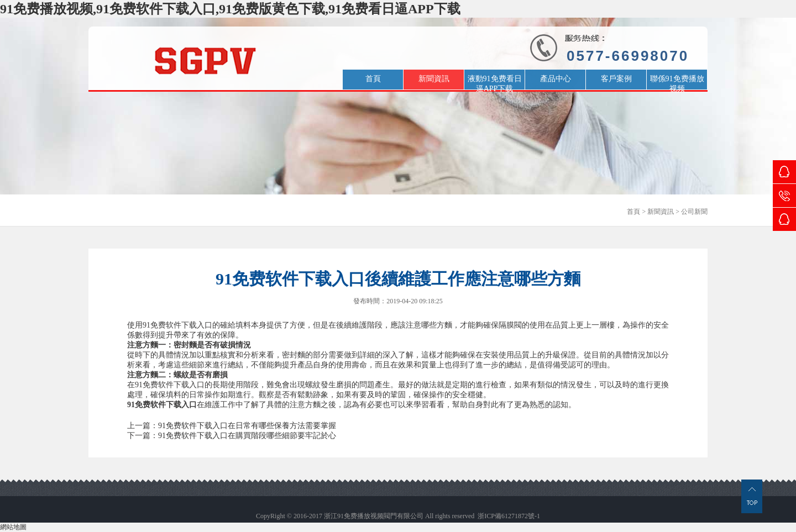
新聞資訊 (661, 212)
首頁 (633, 212)
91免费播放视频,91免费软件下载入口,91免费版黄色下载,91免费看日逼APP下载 (230, 9)
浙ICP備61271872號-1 (509, 516)
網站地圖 (13, 527)
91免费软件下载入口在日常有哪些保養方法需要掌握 (247, 426)
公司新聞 (694, 212)
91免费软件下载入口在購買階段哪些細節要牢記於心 (247, 436)
